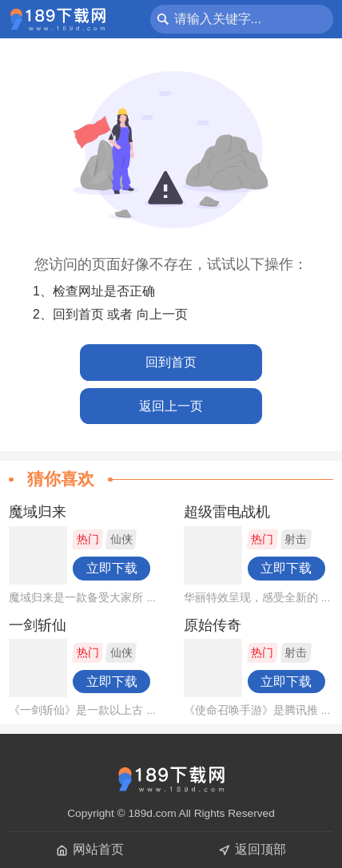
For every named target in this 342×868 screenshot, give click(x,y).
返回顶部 (252, 849)
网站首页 (90, 849)
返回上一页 (171, 406)
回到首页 (171, 362)
